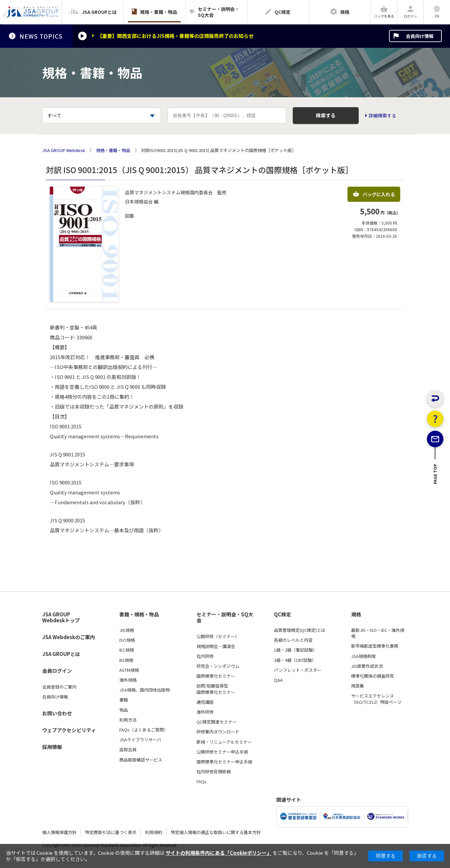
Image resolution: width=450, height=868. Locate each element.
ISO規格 (127, 640)
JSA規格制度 (363, 656)
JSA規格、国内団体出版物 (145, 690)
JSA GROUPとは (61, 654)
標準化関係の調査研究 (373, 676)
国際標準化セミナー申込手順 (224, 762)
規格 (356, 614)
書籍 (124, 700)
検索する (326, 115)
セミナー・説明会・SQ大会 (225, 618)
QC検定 (283, 614)
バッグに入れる (374, 194)
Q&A (278, 680)
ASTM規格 (129, 670)
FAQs (202, 782)
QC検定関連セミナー (217, 722)
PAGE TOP (435, 489)
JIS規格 (127, 630)
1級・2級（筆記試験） (296, 650)
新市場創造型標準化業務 (375, 646)
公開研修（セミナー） (218, 636)
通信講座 (205, 702)
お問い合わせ (57, 713)
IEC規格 (127, 650)
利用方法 (128, 720)
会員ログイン (57, 671)
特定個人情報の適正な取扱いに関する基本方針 (216, 832)
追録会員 (128, 750)
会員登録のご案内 (59, 687)
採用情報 (52, 747)
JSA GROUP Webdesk (64, 150)
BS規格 (126, 660)
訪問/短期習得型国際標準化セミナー (216, 689)
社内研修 (205, 656)
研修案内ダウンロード (218, 732)
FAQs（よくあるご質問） (144, 730)
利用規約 (154, 832)
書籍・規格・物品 (139, 614)
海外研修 (205, 712)
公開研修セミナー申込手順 (222, 752)
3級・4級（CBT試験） (295, 660)
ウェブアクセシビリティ (69, 730)
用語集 (358, 686)
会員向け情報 (420, 36)
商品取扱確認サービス (141, 760)
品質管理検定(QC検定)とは (300, 630)
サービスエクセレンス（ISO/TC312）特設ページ (376, 699)
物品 (124, 710)
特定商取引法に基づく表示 (111, 832)
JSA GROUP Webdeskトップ (61, 618)
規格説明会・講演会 (216, 646)
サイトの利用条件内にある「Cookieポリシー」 (219, 853)
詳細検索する (382, 116)
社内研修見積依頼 (214, 772)
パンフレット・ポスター (298, 670)
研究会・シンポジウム (218, 666)
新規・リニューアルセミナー (224, 742)
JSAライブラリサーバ (140, 740)
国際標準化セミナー (216, 676)
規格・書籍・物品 (113, 150)
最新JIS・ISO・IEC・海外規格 (378, 633)
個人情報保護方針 (59, 832)
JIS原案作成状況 (367, 666)
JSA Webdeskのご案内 (69, 637)
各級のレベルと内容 (293, 640)
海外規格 (128, 680)
